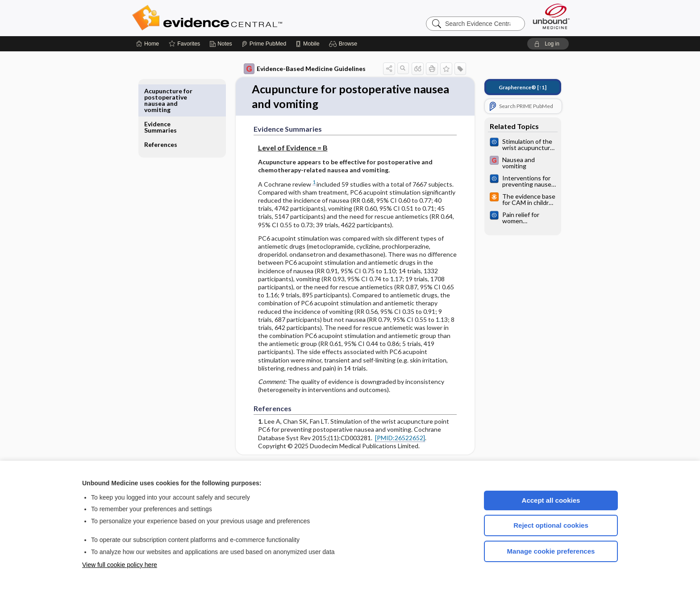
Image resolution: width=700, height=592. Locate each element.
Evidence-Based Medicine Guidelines (298, 69)
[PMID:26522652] (394, 438)
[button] (344, 44)
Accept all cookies (551, 500)
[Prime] (264, 44)
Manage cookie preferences (551, 551)
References (167, 111)
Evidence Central (243, 18)
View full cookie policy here (120, 565)
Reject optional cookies (551, 525)
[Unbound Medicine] (551, 16)
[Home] (148, 44)
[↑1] (516, 87)
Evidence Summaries (167, 94)
